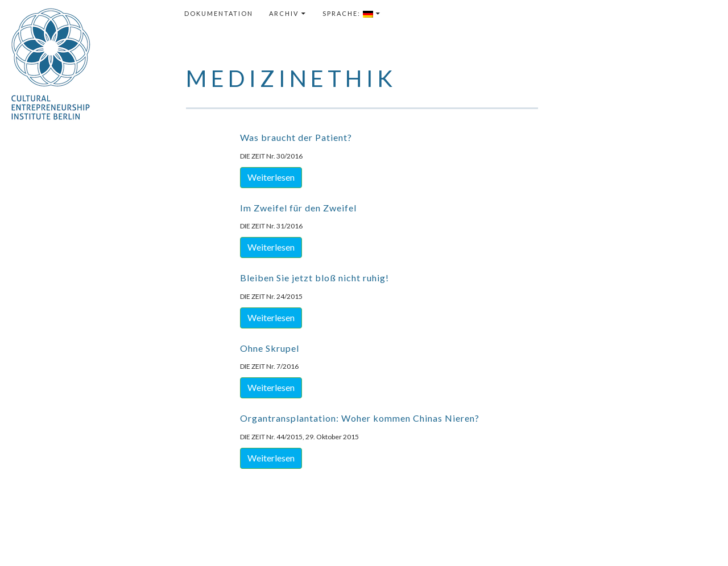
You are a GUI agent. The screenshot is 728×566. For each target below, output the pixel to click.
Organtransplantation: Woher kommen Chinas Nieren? (360, 418)
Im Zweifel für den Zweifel (298, 208)
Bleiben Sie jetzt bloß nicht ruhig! (315, 278)
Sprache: (348, 14)
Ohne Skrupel (270, 348)
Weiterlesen (271, 177)
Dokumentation (219, 13)
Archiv (284, 13)
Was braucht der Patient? (296, 137)
